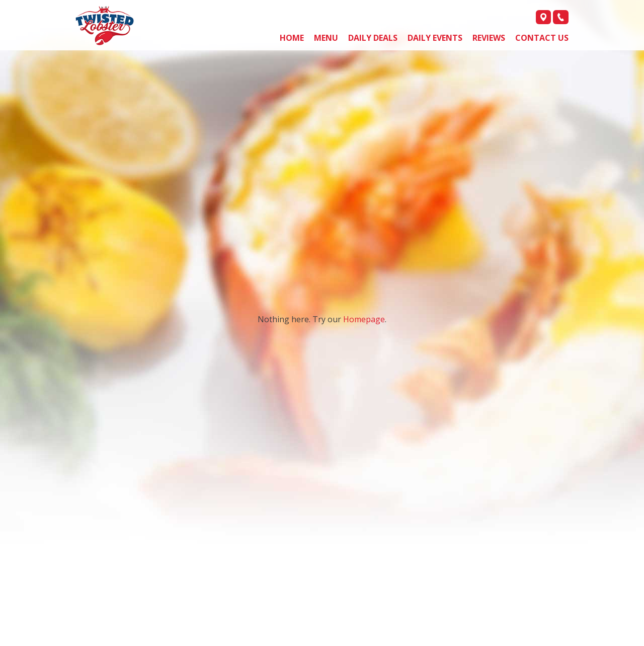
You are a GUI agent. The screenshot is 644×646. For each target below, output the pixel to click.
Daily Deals (373, 38)
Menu (326, 38)
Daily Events (435, 38)
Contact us (542, 38)
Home (292, 38)
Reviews (489, 38)
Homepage (364, 319)
